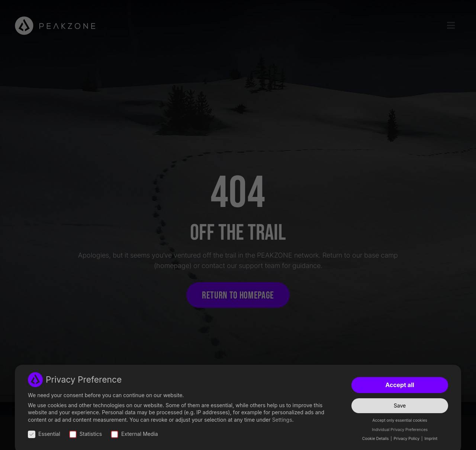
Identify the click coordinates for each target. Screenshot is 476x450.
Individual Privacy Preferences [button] (400, 430)
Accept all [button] (400, 385)
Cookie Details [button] (376, 439)
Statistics (86, 434)
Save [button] (400, 406)
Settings (282, 420)
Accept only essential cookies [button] (400, 420)
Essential (44, 434)
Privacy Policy (407, 439)
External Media (134, 434)
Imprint (431, 439)
